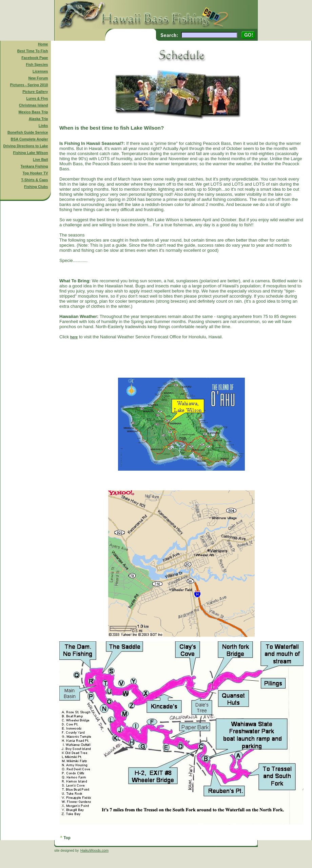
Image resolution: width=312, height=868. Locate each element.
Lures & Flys (37, 98)
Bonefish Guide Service (28, 132)
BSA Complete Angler (30, 139)
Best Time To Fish (33, 51)
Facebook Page (35, 58)
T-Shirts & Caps (34, 180)
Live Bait (40, 159)
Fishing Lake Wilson (31, 153)
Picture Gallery (35, 92)
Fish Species (37, 64)
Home (43, 44)
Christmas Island (34, 105)
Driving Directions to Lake (25, 146)
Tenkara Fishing (34, 166)
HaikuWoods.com (94, 850)
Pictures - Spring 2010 (29, 85)
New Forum (38, 78)
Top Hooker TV (35, 173)
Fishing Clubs (36, 187)
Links (43, 126)
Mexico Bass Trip (33, 112)
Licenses (40, 71)
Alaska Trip (38, 119)
